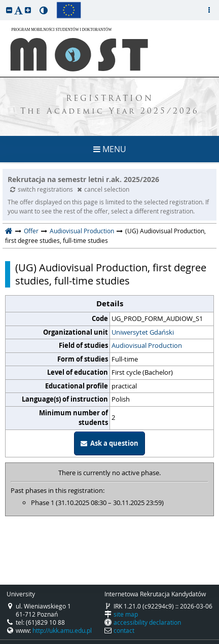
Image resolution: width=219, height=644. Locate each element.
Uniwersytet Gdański (143, 332)
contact (124, 630)
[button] (9, 10)
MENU (110, 149)
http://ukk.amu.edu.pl (62, 630)
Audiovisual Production (82, 231)
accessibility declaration (147, 622)
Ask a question (109, 443)
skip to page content (3, 3)
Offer (31, 231)
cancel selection (103, 189)
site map (126, 614)
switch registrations (42, 189)
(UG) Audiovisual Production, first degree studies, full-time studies (111, 274)
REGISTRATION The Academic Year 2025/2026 (110, 105)
